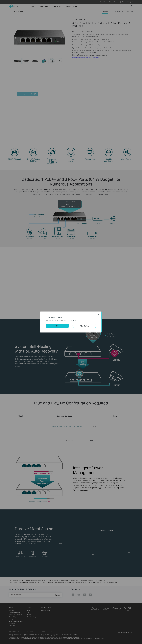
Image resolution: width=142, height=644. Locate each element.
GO (57, 326)
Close (99, 315)
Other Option (84, 326)
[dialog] (71, 322)
